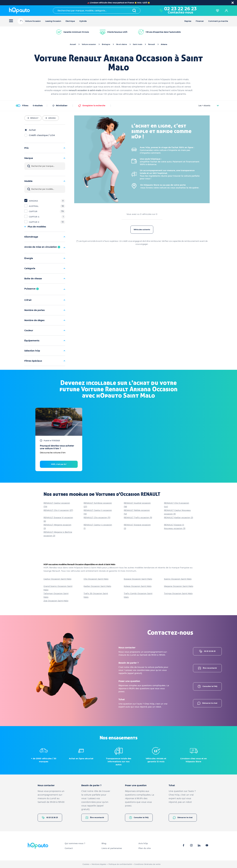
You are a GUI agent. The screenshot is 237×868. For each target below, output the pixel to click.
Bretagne (106, 44)
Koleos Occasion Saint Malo (138, 586)
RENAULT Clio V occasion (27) (58, 510)
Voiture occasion (89, 44)
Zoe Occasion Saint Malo (56, 601)
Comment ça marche (218, 21)
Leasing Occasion (53, 21)
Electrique (70, 21)
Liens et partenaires (112, 848)
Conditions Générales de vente (147, 864)
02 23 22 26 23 (180, 9)
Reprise (188, 21)
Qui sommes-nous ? (75, 843)
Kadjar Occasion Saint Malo (97, 586)
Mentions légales (99, 864)
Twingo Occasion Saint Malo (178, 593)
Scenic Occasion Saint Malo (178, 579)
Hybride (83, 21)
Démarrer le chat (207, 703)
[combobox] (97, 11)
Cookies (86, 864)
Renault (152, 44)
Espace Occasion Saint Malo (138, 579)
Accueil (73, 44)
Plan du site (145, 848)
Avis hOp (143, 843)
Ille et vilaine (122, 44)
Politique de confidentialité (120, 864)
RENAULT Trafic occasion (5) (138, 517)
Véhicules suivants (142, 230)
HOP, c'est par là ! (59, 464)
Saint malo (138, 44)
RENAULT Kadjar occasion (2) (179, 517)
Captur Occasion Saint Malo (57, 579)
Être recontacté (207, 668)
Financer (200, 21)
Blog (104, 843)
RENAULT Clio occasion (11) (97, 517)
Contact (69, 848)
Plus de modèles (35, 227)
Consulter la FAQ (207, 686)
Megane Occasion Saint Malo (179, 586)
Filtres (22, 106)
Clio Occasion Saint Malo (96, 579)
